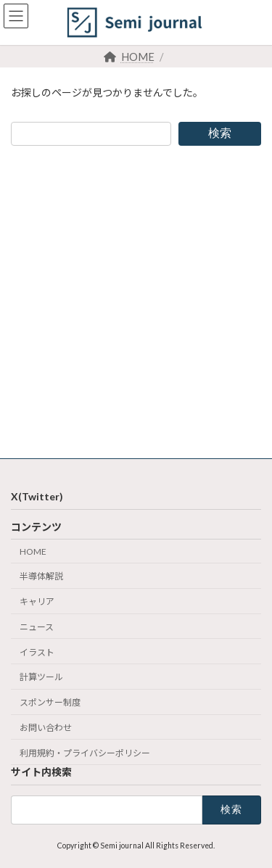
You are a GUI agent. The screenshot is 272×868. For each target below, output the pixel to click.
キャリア (37, 602)
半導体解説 (41, 576)
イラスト (37, 652)
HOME (33, 551)
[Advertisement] (136, 302)
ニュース (37, 627)
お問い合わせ (46, 728)
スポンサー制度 (50, 702)
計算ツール (41, 677)
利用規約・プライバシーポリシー (85, 752)
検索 (220, 133)
